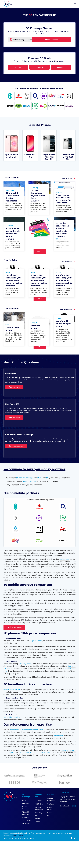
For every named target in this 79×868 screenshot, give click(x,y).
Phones (18, 68)
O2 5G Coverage (26, 822)
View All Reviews (66, 320)
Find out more (14, 401)
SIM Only (39, 68)
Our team (51, 818)
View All (40, 259)
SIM (48, 492)
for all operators (29, 496)
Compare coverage (16, 460)
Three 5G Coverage (26, 828)
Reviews (38, 833)
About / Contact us (51, 814)
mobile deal (65, 573)
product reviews (25, 767)
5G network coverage (25, 492)
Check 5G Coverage (14, 641)
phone (40, 492)
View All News (67, 179)
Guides (37, 836)
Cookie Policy (50, 828)
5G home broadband (12, 704)
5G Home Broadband (39, 823)
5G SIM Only (39, 818)
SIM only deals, (25, 678)
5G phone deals (36, 655)
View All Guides (66, 268)
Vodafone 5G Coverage (27, 833)
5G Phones (39, 815)
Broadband (61, 68)
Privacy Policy (50, 823)
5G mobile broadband (13, 731)
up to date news (44, 767)
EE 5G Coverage (26, 816)
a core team (59, 750)
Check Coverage (58, 40)
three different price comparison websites (26, 744)
